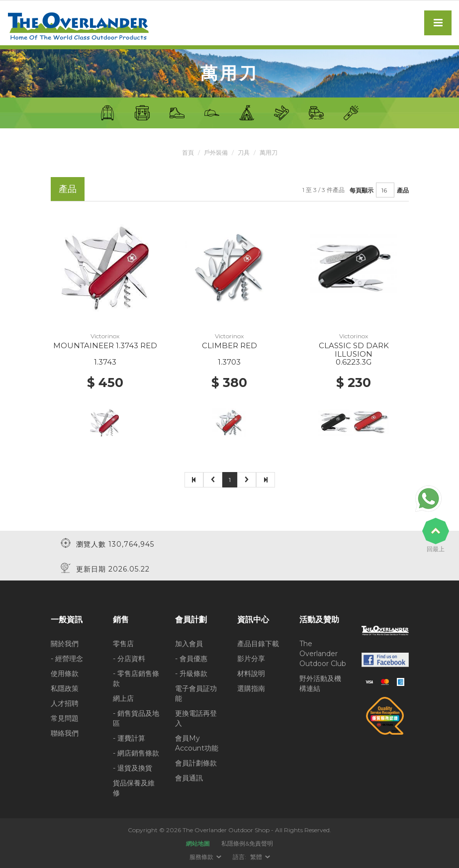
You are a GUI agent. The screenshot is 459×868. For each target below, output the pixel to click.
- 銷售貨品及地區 (136, 718)
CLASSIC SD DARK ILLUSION (354, 350)
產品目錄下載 (258, 643)
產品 (403, 190)
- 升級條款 (191, 673)
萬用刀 (269, 152)
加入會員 (189, 643)
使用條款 (65, 673)
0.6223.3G (354, 362)
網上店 (123, 698)
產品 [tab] (68, 189)
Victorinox (105, 336)
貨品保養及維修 (134, 787)
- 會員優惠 (191, 658)
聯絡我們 (65, 733)
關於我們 (65, 643)
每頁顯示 (362, 190)
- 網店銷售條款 (136, 753)
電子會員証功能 (196, 693)
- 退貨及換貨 (133, 768)
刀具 (244, 152)
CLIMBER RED (229, 345)
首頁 (188, 152)
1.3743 (105, 362)
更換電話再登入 (196, 718)
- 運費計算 (129, 738)
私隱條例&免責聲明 (247, 843)
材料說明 (251, 673)
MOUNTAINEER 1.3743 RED (105, 345)
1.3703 (229, 362)
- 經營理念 (67, 658)
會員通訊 (189, 777)
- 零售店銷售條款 (136, 678)
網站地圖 (198, 843)
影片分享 (251, 658)
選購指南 (251, 688)
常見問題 (65, 718)
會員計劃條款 (196, 763)
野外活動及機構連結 (320, 683)
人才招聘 (65, 703)
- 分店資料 (129, 658)
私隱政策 (65, 688)
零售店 (123, 643)
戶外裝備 (216, 152)
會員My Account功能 (197, 743)
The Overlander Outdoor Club (323, 653)
